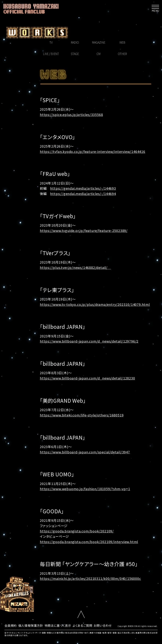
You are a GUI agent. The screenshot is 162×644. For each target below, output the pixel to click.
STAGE (75, 54)
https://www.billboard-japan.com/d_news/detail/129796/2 (89, 341)
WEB (122, 42)
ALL (51, 31)
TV (51, 42)
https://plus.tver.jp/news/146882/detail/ (75, 267)
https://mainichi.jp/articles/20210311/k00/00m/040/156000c (90, 578)
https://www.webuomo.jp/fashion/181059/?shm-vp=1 (85, 489)
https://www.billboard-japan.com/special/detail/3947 (85, 452)
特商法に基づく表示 (58, 625)
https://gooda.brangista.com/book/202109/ (77, 531)
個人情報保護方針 (31, 625)
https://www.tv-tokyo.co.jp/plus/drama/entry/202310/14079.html (95, 304)
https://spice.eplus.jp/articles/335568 (71, 115)
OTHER (122, 54)
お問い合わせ (103, 625)
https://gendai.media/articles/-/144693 (83, 188)
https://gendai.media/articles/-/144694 (83, 194)
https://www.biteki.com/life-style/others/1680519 (82, 415)
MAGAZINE (99, 42)
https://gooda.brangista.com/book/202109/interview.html (89, 542)
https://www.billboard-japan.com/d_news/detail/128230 (87, 378)
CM (99, 54)
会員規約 (11, 625)
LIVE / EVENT (51, 54)
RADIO (75, 42)
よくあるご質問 (82, 625)
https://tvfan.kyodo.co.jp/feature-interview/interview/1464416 (93, 151)
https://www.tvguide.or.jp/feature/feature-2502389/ (84, 230)
